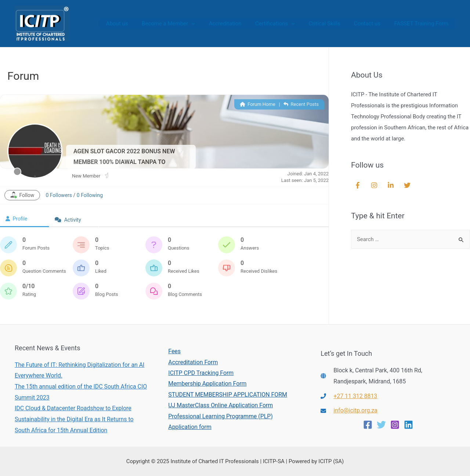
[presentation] (207, 24)
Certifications (285, 24)
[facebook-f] (359, 185)
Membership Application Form (207, 384)
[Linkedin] (408, 425)
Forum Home (258, 104)
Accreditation (237, 24)
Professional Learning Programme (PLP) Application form (220, 422)
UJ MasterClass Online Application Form (220, 406)
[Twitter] (381, 425)
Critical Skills (332, 24)
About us (135, 24)
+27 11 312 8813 (355, 396)
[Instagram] (395, 425)
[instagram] (375, 185)
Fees (174, 351)
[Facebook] (368, 425)
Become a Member (183, 24)
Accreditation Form (193, 362)
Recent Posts (301, 104)
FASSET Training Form (423, 24)
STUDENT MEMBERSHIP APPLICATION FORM (228, 395)
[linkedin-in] (392, 185)
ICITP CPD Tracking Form (201, 373)
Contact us (371, 24)
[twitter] (408, 185)
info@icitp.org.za (356, 410)
